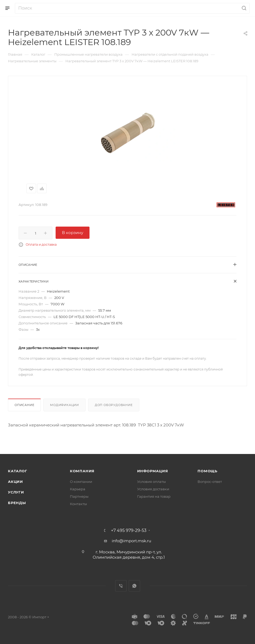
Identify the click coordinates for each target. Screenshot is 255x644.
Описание (24, 405)
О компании (81, 482)
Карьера (78, 489)
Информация (153, 471)
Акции (15, 482)
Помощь (207, 471)
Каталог (18, 471)
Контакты (78, 504)
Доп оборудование (114, 405)
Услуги (16, 492)
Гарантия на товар (154, 496)
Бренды (17, 503)
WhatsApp (134, 586)
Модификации (64, 405)
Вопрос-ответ (210, 482)
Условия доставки (153, 489)
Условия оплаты (151, 482)
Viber (121, 586)
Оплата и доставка (41, 244)
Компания (82, 471)
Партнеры (79, 496)
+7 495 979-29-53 (129, 531)
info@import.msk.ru (131, 541)
